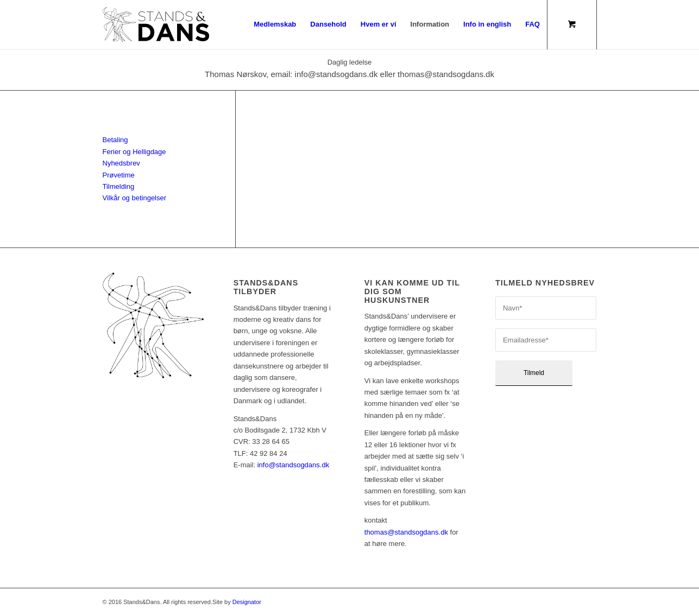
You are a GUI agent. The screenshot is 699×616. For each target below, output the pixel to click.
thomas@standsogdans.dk (406, 532)
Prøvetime (119, 175)
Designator (247, 602)
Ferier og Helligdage (134, 152)
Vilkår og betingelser (135, 198)
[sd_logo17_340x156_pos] (156, 24)
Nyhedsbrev (121, 163)
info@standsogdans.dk (293, 465)
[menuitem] (275, 24)
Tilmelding (119, 186)
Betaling (115, 140)
